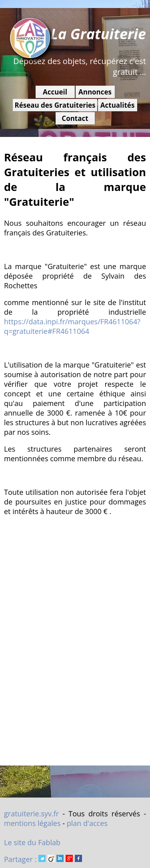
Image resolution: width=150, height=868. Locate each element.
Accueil (55, 92)
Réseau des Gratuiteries (55, 105)
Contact (75, 118)
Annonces (95, 92)
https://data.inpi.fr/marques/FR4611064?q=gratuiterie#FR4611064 (72, 326)
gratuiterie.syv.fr (31, 814)
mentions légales (32, 823)
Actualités (118, 105)
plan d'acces (87, 823)
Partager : (43, 859)
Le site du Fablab (32, 842)
